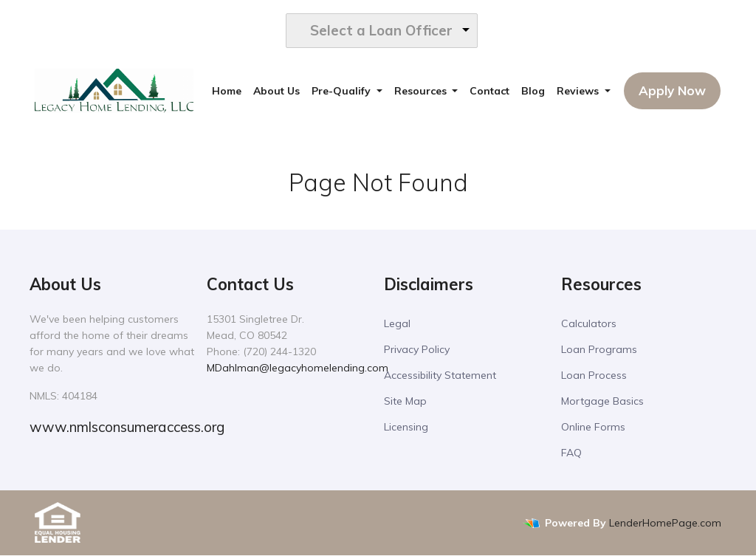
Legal (397, 327)
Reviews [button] (579, 95)
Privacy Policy (417, 353)
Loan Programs (599, 353)
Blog (533, 95)
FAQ (571, 456)
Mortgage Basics (602, 405)
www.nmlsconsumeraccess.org (127, 431)
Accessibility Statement (440, 379)
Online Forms (593, 431)
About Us (276, 95)
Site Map (405, 405)
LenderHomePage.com (665, 526)
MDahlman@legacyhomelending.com (298, 371)
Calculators (589, 327)
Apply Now (672, 94)
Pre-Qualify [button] (343, 95)
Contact (489, 95)
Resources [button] (422, 95)
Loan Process (594, 379)
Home (227, 95)
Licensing (406, 431)
